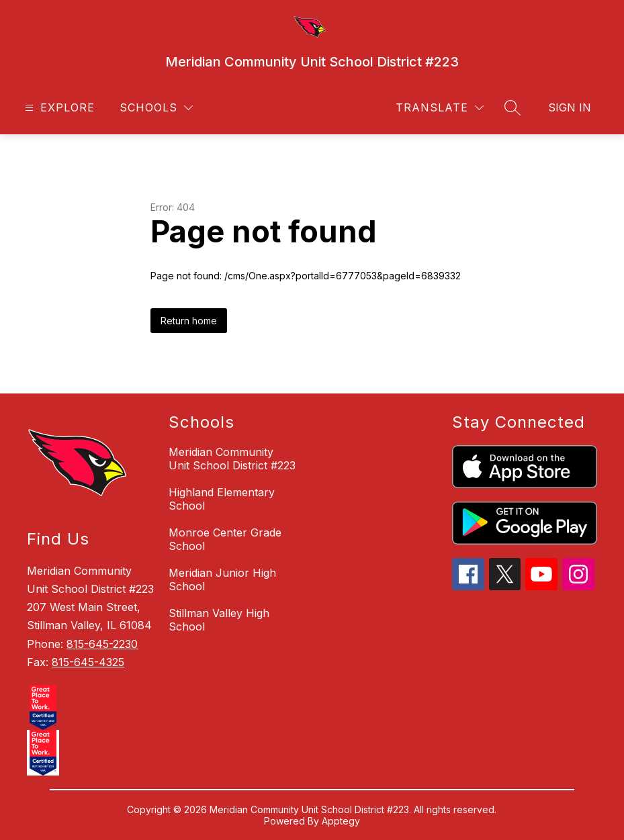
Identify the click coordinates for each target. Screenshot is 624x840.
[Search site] (512, 107)
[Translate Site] (440, 108)
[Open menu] (58, 108)
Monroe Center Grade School (225, 539)
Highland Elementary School (222, 499)
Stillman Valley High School (219, 620)
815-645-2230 (102, 644)
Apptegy (341, 821)
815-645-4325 (88, 662)
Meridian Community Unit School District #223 (232, 459)
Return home (189, 321)
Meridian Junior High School (222, 579)
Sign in (570, 107)
